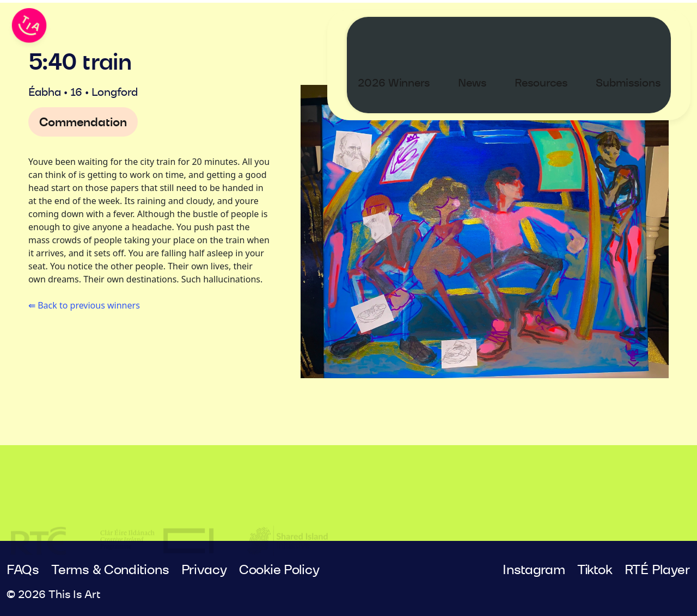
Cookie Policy (279, 570)
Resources (551, 30)
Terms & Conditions (110, 570)
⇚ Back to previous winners (84, 305)
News (482, 30)
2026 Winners (404, 30)
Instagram (534, 570)
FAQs (23, 570)
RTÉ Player (658, 570)
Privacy (204, 570)
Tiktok (595, 570)
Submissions (638, 30)
